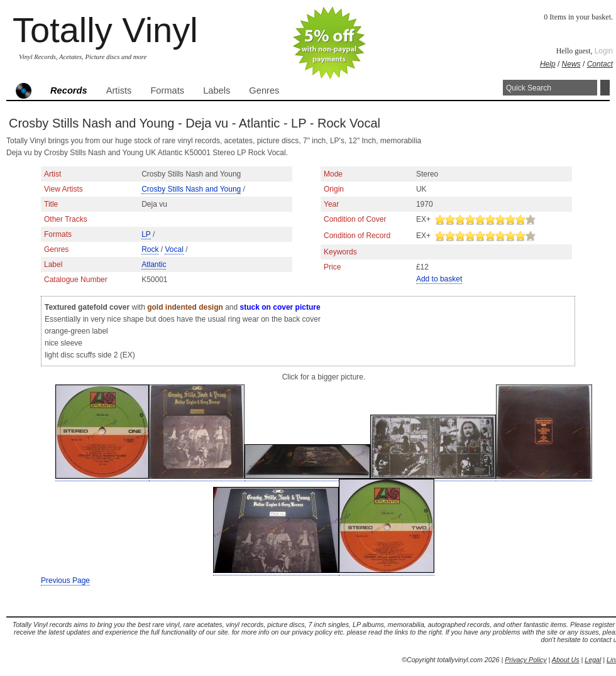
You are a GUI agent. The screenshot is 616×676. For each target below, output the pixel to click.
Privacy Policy (525, 660)
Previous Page (65, 581)
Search (605, 88)
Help (548, 64)
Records (69, 90)
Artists (119, 90)
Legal (593, 660)
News (571, 64)
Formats (167, 90)
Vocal (174, 249)
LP (146, 234)
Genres (264, 90)
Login (604, 51)
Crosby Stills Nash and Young (191, 189)
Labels (217, 90)
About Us (566, 660)
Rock (150, 249)
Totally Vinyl (105, 30)
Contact (600, 64)
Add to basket (439, 279)
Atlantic (154, 264)
